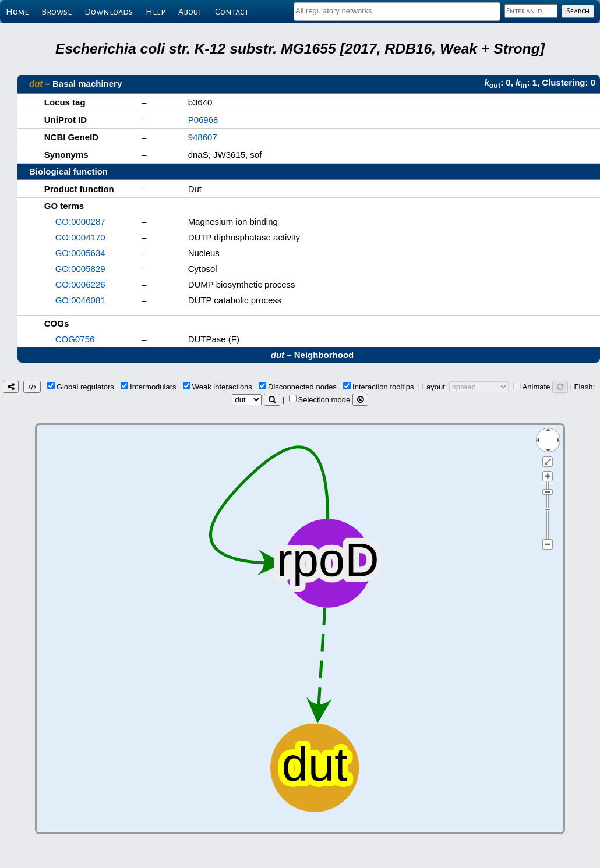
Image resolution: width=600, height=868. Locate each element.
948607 (203, 137)
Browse (57, 12)
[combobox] (397, 12)
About (190, 12)
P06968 (203, 120)
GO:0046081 (80, 300)
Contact (232, 12)
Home (17, 12)
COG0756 (75, 339)
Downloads (109, 12)
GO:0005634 (80, 253)
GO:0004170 (80, 237)
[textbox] (397, 11)
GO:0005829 (80, 269)
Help (156, 12)
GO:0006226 (80, 284)
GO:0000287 (80, 222)
